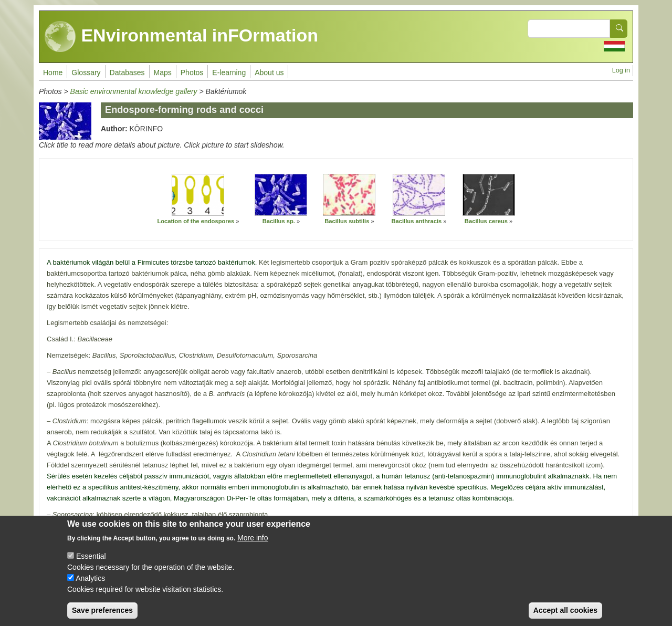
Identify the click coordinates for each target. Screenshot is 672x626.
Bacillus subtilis (347, 221)
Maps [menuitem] (163, 72)
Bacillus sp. (279, 221)
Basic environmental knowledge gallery (134, 91)
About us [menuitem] (269, 72)
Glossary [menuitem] (86, 72)
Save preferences (102, 613)
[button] (198, 195)
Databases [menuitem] (127, 72)
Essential (91, 559)
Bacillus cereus (486, 221)
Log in (621, 70)
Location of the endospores (196, 221)
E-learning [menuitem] (229, 72)
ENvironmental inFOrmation (181, 37)
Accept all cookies (565, 613)
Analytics (90, 581)
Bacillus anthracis (416, 221)
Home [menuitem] (53, 72)
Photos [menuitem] (192, 72)
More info (253, 541)
